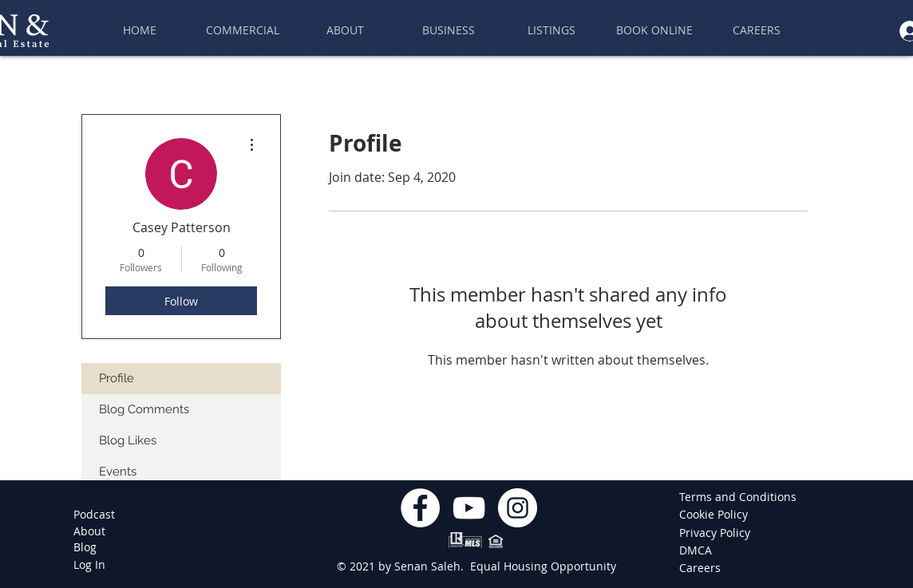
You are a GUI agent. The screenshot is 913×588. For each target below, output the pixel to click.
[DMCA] (703, 551)
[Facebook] (420, 508)
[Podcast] (94, 515)
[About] (89, 531)
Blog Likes (128, 440)
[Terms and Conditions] (738, 497)
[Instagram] (518, 508)
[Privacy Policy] (716, 533)
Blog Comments (144, 409)
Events (118, 472)
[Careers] (703, 568)
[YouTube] (469, 508)
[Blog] (85, 547)
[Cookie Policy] (716, 515)
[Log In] (89, 565)
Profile (117, 378)
